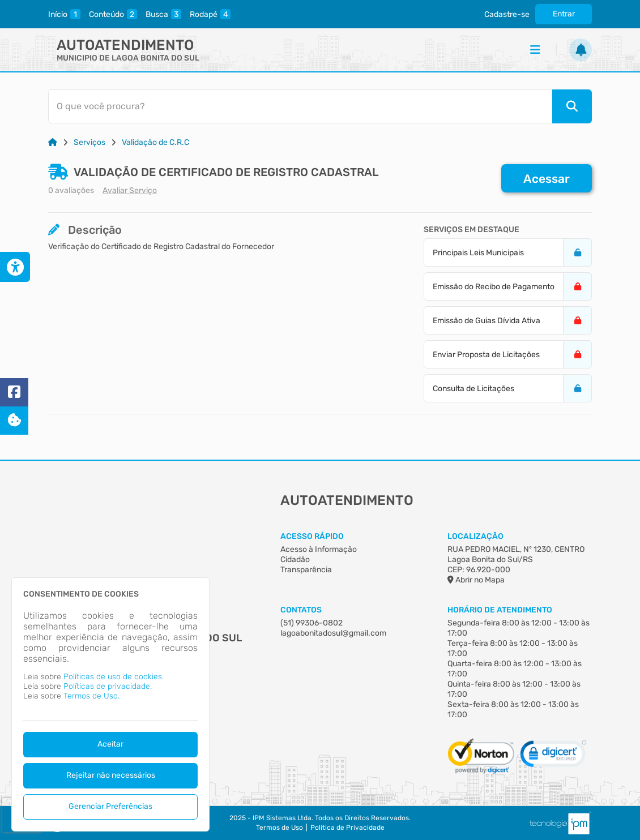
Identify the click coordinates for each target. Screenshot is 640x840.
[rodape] (210, 14)
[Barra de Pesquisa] (315, 106)
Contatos (301, 610)
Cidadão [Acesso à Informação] (295, 560)
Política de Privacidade (347, 828)
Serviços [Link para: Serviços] (89, 142)
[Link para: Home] (53, 142)
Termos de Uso (280, 828)
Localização (475, 536)
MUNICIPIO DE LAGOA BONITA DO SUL (128, 58)
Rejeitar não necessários (111, 775)
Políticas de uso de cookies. (114, 677)
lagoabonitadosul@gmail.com (333, 633)
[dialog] (110, 704)
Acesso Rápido (312, 536)
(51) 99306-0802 (312, 623)
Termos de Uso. (91, 696)
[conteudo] (113, 14)
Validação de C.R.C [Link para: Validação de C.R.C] (155, 142)
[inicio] (64, 14)
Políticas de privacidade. (108, 686)
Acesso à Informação (319, 549)
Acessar (547, 179)
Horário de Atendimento (500, 610)
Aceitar (110, 744)
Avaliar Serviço (130, 190)
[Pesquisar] (572, 106)
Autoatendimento (125, 45)
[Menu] (535, 50)
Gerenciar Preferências (110, 806)
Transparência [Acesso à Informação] (306, 570)
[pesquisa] (163, 14)
